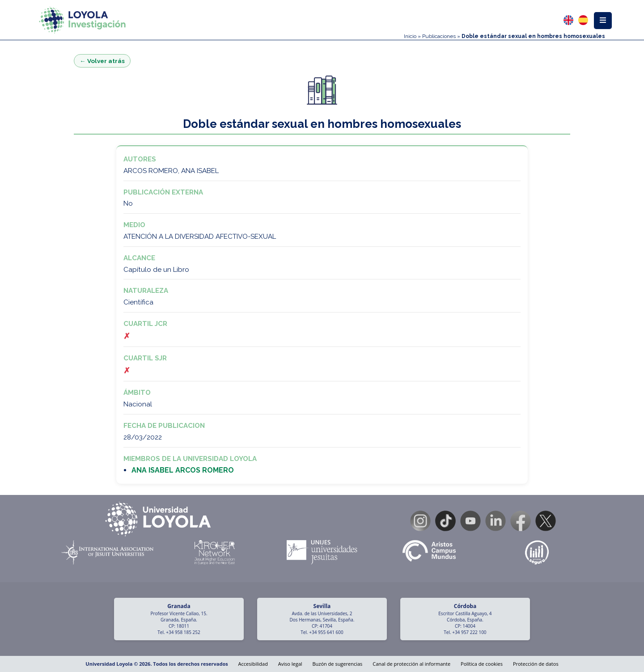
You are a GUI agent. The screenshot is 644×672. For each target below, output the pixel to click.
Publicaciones (439, 36)
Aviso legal (290, 664)
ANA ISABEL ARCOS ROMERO (183, 470)
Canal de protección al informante (411, 664)
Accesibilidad (253, 664)
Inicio (410, 36)
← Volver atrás (102, 61)
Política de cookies (482, 664)
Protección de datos (536, 664)
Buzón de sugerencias (337, 664)
